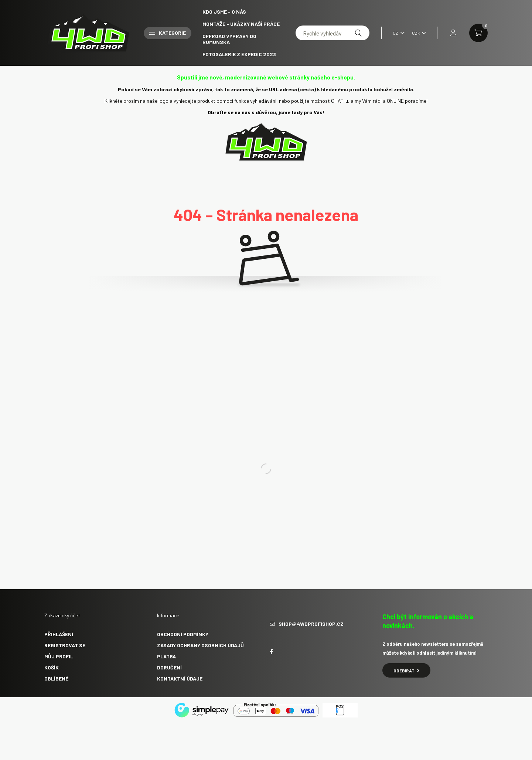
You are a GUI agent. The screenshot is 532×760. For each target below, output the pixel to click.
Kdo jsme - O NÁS (224, 12)
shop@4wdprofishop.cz (311, 624)
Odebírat (406, 671)
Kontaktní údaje (180, 678)
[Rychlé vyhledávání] (332, 33)
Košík (52, 667)
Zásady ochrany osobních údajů (200, 645)
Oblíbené (56, 678)
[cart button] (478, 33)
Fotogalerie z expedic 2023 (239, 54)
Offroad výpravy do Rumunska (229, 39)
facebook (271, 652)
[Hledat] (358, 33)
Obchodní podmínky (183, 634)
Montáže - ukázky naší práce (241, 24)
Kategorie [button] (168, 33)
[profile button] (453, 33)
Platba (166, 656)
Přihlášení (59, 634)
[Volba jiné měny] (417, 33)
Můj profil (59, 656)
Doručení (169, 667)
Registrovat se (65, 645)
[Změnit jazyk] (397, 33)
